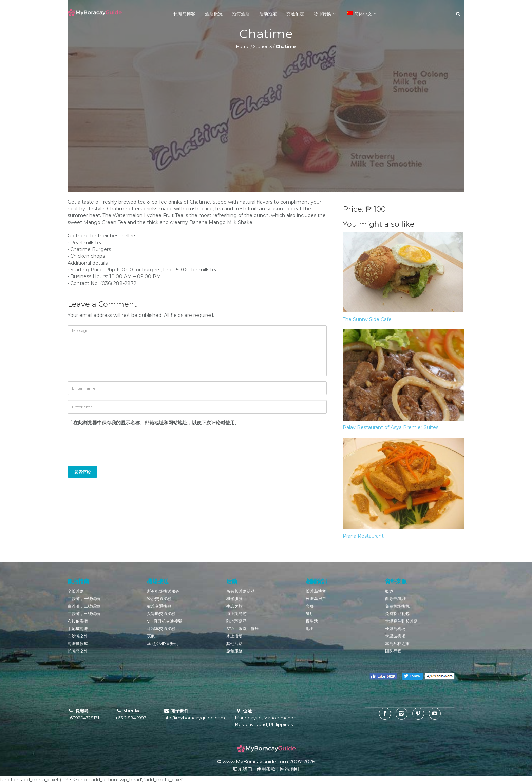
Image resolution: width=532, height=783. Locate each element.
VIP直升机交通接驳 (165, 621)
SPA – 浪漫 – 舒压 (243, 628)
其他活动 (234, 643)
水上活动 (234, 636)
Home (243, 47)
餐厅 (310, 614)
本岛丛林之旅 (397, 643)
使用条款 (266, 769)
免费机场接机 (397, 606)
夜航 (151, 636)
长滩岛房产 (316, 599)
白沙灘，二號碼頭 (84, 606)
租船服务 (234, 599)
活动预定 (268, 14)
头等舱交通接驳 (161, 614)
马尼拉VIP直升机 (163, 643)
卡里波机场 (395, 636)
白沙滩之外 (78, 636)
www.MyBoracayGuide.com (255, 762)
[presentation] (114, 450)
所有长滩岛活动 (241, 591)
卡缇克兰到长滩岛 (401, 621)
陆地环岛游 (236, 621)
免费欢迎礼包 (397, 614)
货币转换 (322, 14)
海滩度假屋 (78, 643)
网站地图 (289, 769)
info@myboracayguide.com (194, 718)
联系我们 (243, 769)
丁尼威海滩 (78, 628)
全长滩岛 (76, 591)
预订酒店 (241, 14)
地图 (310, 628)
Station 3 (263, 47)
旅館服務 (234, 651)
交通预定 (295, 14)
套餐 (310, 606)
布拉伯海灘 (78, 621)
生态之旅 (234, 606)
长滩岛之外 (78, 651)
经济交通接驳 (159, 599)
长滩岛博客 (184, 14)
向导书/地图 (396, 599)
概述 (389, 591)
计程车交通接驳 (161, 628)
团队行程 (393, 651)
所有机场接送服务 (163, 591)
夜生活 (312, 621)
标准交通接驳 (159, 606)
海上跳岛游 (236, 614)
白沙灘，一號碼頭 (84, 599)
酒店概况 (214, 14)
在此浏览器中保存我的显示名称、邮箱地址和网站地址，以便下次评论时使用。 (156, 423)
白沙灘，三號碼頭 (84, 614)
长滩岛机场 (395, 628)
